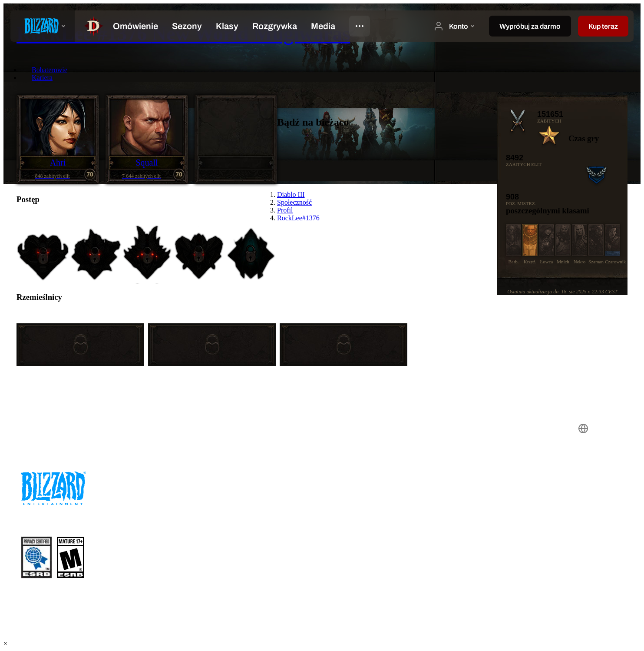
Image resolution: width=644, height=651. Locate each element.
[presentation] (43, 26)
